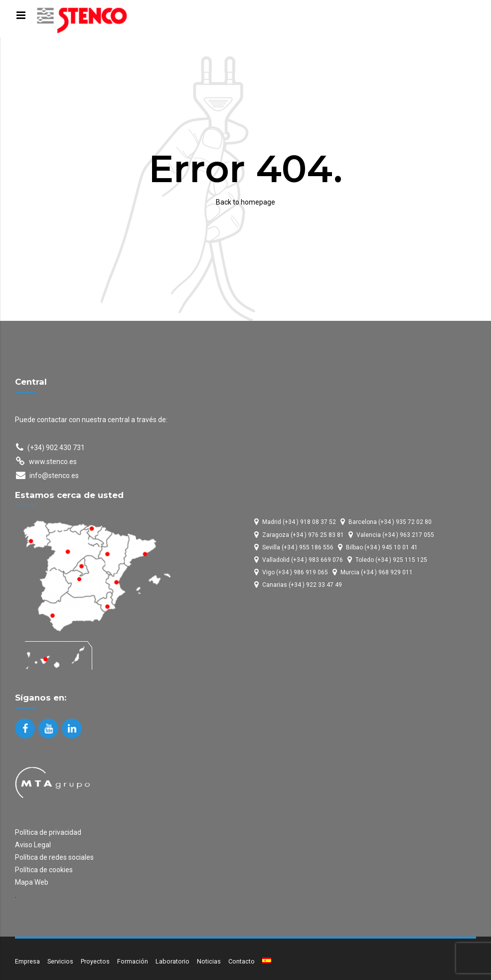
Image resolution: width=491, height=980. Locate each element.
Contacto (242, 961)
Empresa (27, 961)
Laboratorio (172, 961)
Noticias (209, 961)
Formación (133, 961)
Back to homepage (245, 202)
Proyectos (95, 961)
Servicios (60, 961)
